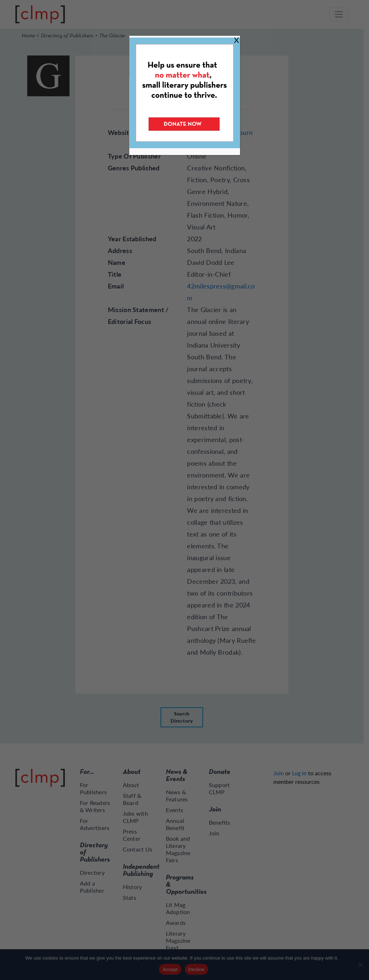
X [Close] (236, 40)
